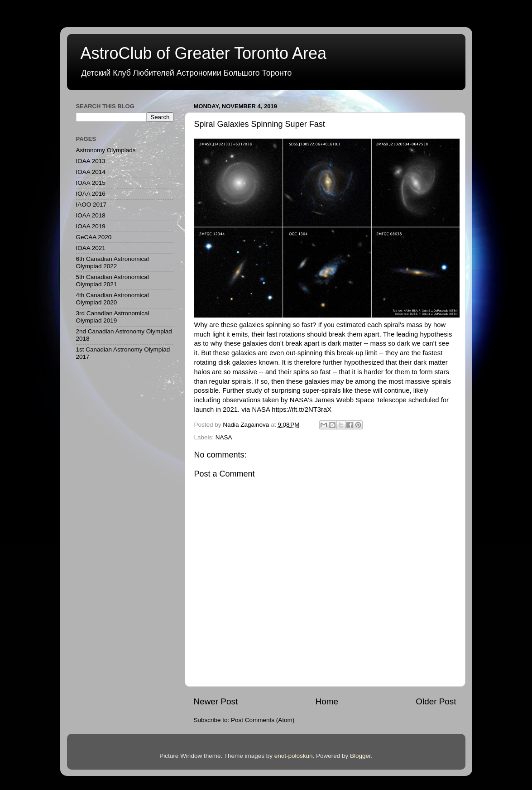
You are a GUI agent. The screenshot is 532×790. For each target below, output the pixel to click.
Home (327, 701)
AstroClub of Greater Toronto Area (204, 53)
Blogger (360, 756)
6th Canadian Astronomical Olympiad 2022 (113, 263)
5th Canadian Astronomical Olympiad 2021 (113, 281)
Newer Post (216, 701)
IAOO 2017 (91, 205)
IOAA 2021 (91, 248)
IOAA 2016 (91, 194)
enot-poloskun (294, 756)
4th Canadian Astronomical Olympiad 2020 (113, 299)
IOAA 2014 (91, 172)
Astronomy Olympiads (106, 150)
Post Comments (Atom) (263, 720)
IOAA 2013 (91, 161)
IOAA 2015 (91, 183)
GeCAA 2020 (94, 237)
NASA (224, 437)
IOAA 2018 (91, 215)
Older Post (436, 701)
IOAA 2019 (91, 226)
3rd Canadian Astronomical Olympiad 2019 (113, 317)
